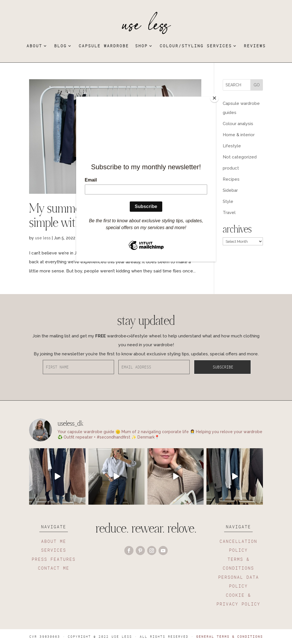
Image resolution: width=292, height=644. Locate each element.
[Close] (214, 98)
